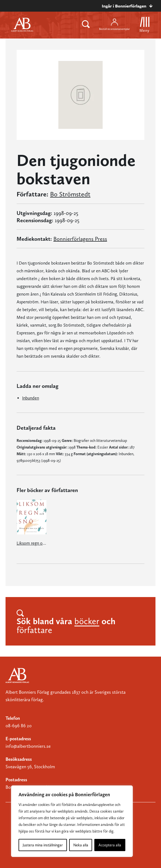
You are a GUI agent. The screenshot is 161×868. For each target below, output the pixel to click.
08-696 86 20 (19, 726)
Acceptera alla (110, 845)
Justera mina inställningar (43, 845)
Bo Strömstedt (70, 194)
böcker (87, 621)
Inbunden (31, 398)
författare (34, 630)
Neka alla (81, 845)
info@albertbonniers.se (28, 746)
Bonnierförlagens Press (80, 239)
